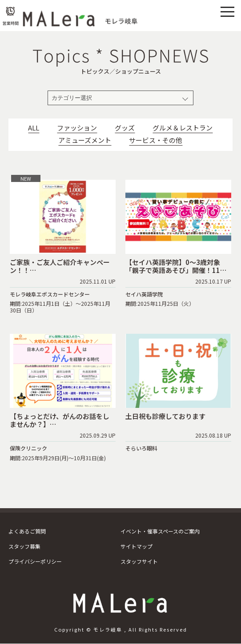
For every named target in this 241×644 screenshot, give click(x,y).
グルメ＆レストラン (183, 128)
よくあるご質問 (27, 531)
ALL (34, 128)
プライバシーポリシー (35, 561)
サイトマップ (137, 546)
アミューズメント (85, 140)
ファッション (77, 128)
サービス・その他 (156, 140)
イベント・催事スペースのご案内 (160, 531)
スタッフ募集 (24, 546)
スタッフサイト (139, 561)
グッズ (125, 128)
